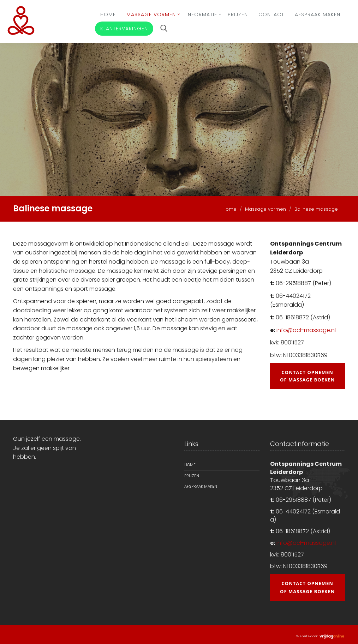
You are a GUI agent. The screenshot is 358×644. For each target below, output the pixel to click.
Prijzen (238, 14)
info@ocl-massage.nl (306, 330)
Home (108, 14)
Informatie (202, 14)
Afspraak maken (318, 14)
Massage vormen (151, 14)
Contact (271, 14)
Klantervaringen (124, 29)
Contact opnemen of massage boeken (307, 376)
